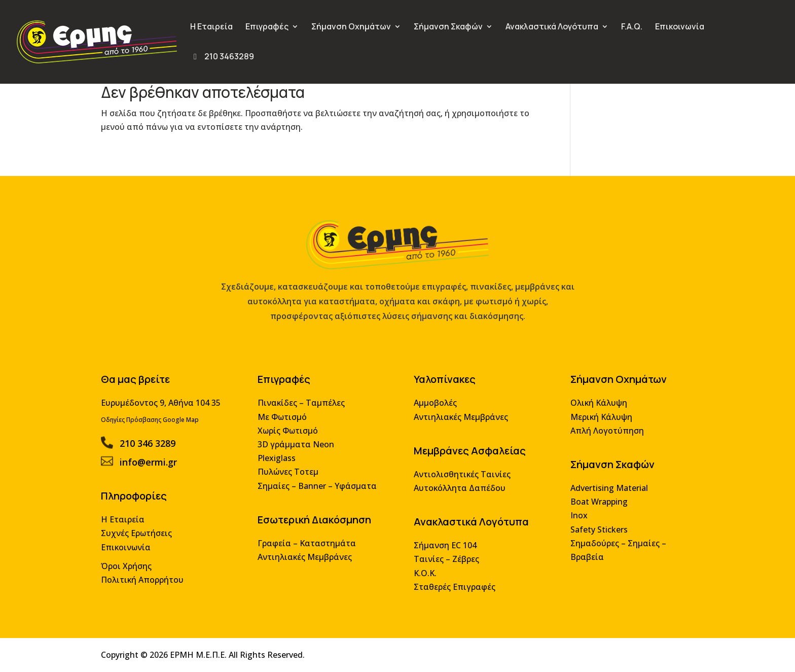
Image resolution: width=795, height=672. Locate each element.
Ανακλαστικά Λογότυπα (552, 27)
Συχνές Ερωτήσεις (143, 535)
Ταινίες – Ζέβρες (445, 561)
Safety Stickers (594, 532)
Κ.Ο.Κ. (424, 574)
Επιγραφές (267, 27)
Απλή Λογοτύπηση (602, 435)
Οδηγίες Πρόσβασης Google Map (156, 425)
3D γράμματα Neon (298, 449)
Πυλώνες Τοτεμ (290, 475)
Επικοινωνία (680, 27)
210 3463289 (222, 57)
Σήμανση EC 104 (444, 547)
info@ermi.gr (154, 466)
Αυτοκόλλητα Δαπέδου (458, 491)
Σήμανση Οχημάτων (351, 27)
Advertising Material (604, 491)
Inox (575, 518)
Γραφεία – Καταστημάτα (309, 545)
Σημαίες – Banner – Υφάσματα (319, 489)
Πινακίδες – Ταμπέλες (303, 408)
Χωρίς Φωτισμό (290, 435)
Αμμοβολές (434, 408)
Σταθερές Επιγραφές (453, 588)
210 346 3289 (153, 448)
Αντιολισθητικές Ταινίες (461, 478)
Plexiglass (279, 462)
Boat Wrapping (594, 505)
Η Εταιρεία (211, 27)
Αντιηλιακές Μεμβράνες (307, 559)
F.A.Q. (632, 27)
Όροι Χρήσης (133, 567)
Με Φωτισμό (285, 422)
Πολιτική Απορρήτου (148, 581)
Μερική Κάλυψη (597, 422)
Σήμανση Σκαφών (448, 27)
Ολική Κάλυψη (594, 408)
